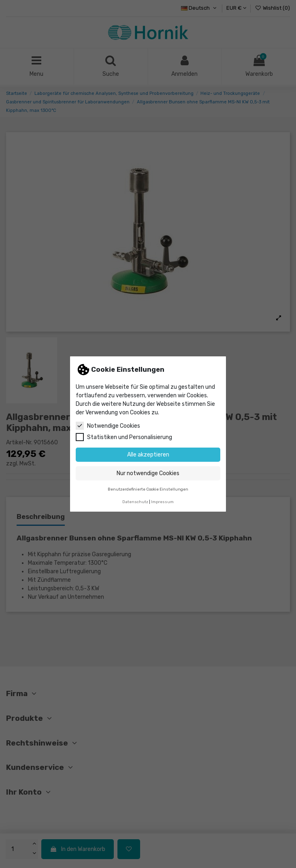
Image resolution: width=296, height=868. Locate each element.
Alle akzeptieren (148, 455)
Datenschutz (135, 502)
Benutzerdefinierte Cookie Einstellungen (148, 489)
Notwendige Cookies (108, 426)
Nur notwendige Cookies (148, 473)
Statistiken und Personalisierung (124, 437)
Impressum (162, 502)
